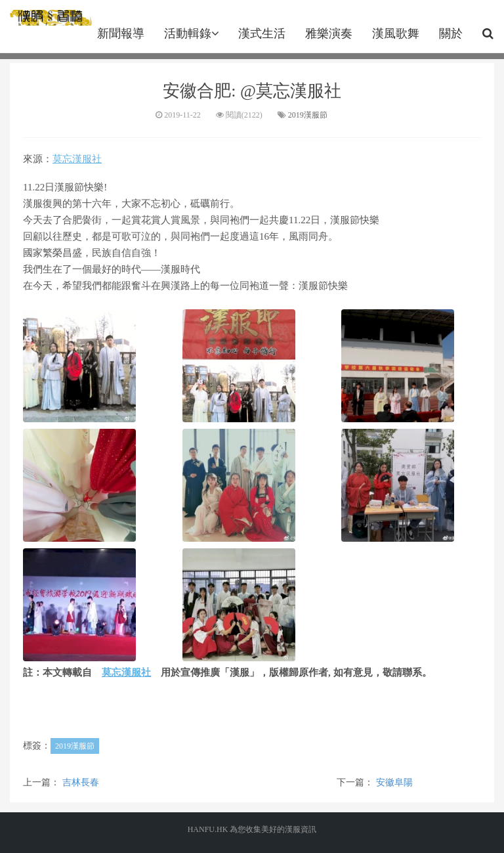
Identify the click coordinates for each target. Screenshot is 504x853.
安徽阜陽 (394, 782)
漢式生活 (262, 33)
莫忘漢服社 (77, 159)
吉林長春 (81, 782)
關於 (451, 33)
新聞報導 (121, 33)
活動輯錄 (191, 33)
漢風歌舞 (396, 33)
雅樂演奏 (329, 33)
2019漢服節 (308, 115)
